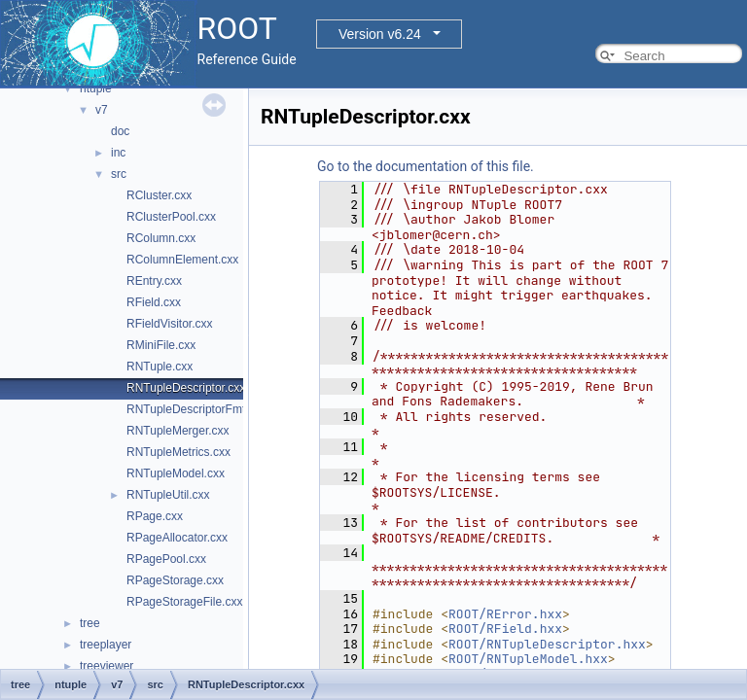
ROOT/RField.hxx (505, 629)
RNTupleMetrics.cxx (178, 452)
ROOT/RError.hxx (505, 614)
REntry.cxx (154, 281)
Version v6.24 (380, 34)
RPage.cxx (155, 516)
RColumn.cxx (161, 238)
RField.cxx (154, 302)
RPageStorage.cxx (175, 580)
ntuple (96, 88)
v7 (102, 110)
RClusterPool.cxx (171, 217)
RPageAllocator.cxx (177, 538)
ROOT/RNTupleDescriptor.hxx (547, 644)
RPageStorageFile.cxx (184, 602)
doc (120, 131)
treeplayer (106, 645)
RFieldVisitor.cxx (169, 324)
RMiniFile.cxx (161, 345)
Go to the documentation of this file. (426, 166)
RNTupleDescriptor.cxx (186, 388)
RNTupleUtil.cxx (168, 495)
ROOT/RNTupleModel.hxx (528, 659)
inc (118, 153)
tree (90, 623)
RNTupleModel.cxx (176, 473)
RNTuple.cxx (160, 367)
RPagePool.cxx (166, 559)
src (119, 174)
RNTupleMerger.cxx (178, 431)
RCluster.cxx (159, 195)
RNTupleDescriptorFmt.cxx (196, 409)
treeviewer (107, 666)
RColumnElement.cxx (182, 260)
